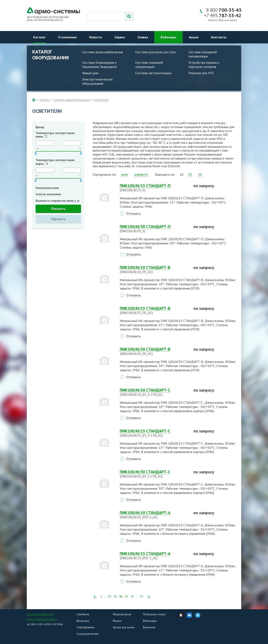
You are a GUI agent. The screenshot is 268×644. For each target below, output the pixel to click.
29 (110, 597)
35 (142, 597)
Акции (194, 37)
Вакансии (149, 627)
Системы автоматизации (153, 73)
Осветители (101, 100)
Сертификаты (86, 627)
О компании (67, 37)
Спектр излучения (48, 194)
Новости (96, 37)
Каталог (39, 37)
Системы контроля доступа (155, 52)
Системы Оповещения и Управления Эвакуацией (99, 65)
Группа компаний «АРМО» (42, 619)
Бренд (40, 127)
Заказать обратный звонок (223, 20)
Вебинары (168, 37)
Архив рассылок (124, 627)
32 (127, 597)
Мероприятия (122, 614)
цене (125, 174)
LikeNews (83, 614)
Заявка (143, 37)
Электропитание (47, 188)
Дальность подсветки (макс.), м (57, 201)
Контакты (219, 37)
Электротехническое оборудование (97, 81)
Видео (117, 621)
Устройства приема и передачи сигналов (204, 65)
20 (190, 174)
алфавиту (141, 174)
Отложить (134, 213)
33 (132, 597)
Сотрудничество (88, 634)
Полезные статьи (154, 614)
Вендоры (83, 621)
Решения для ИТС (201, 73)
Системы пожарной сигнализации (203, 54)
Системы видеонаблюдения (102, 52)
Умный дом (90, 73)
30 (115, 597)
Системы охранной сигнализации (149, 65)
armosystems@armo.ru (41, 614)
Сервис (120, 37)
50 (200, 174)
